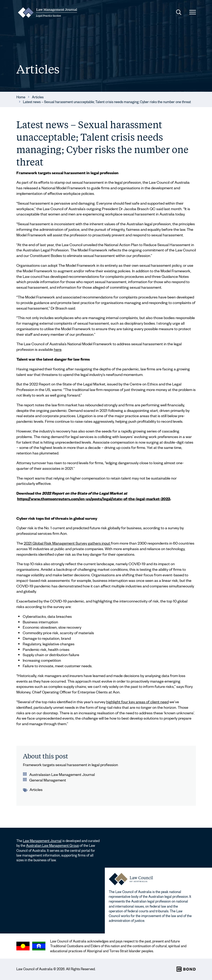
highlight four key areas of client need (137, 702)
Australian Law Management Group (53, 845)
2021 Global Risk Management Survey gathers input (67, 543)
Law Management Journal (42, 841)
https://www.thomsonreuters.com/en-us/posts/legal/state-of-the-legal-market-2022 (94, 499)
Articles (38, 97)
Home (21, 97)
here (58, 349)
